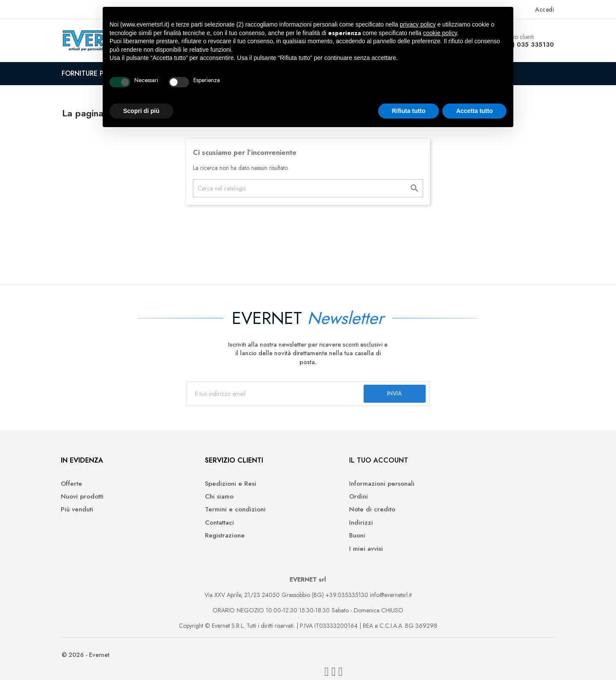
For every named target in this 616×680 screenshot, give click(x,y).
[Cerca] (308, 188)
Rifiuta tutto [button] (409, 111)
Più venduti (87, 515)
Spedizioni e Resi (218, 490)
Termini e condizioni (223, 515)
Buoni (323, 542)
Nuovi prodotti (92, 503)
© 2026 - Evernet (95, 663)
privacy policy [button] (418, 24)
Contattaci (207, 529)
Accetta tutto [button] (474, 111)
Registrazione (212, 542)
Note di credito (338, 515)
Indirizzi (326, 529)
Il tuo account (344, 466)
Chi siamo (207, 503)
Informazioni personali (347, 490)
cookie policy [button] (440, 33)
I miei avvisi (331, 555)
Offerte (81, 490)
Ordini (324, 503)
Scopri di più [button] (141, 111)
